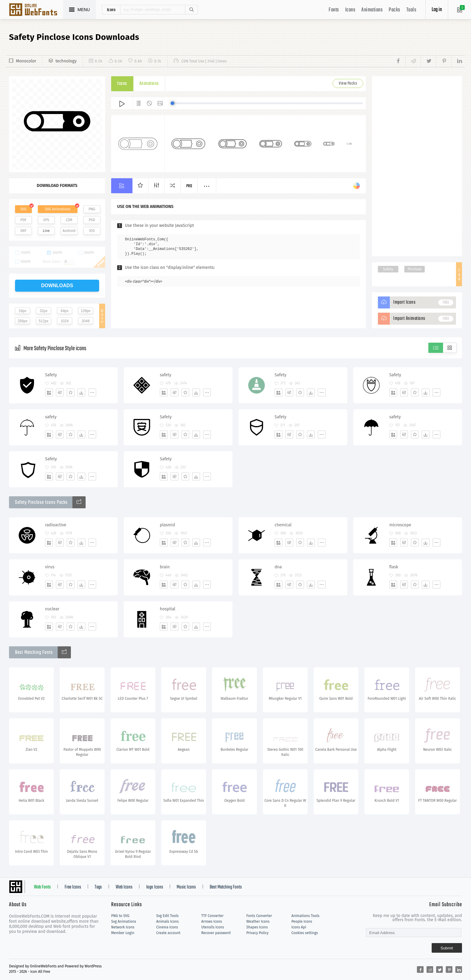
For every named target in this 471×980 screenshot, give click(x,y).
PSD (92, 220)
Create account (168, 933)
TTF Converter (212, 916)
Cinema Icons (167, 927)
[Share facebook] (400, 61)
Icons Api (299, 927)
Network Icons (123, 927)
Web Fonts (42, 887)
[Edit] (60, 392)
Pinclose (415, 269)
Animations (372, 10)
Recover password (216, 933)
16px (23, 311)
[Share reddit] (413, 61)
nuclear (52, 609)
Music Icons (186, 887)
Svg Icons (36, 10)
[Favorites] (71, 392)
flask (394, 567)
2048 (86, 321)
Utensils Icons (213, 927)
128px (86, 311)
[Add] (49, 392)
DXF (23, 231)
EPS (46, 220)
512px (44, 321)
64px (65, 311)
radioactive (56, 525)
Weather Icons (258, 921)
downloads (57, 286)
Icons (350, 10)
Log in (437, 10)
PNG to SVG (120, 916)
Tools (412, 10)
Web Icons (124, 887)
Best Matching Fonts (226, 887)
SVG (23, 209)
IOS (92, 231)
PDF (24, 220)
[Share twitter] (428, 61)
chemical (283, 525)
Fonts (334, 10)
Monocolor (26, 61)
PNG (92, 209)
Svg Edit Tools (167, 916)
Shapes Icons (257, 927)
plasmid (167, 525)
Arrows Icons (212, 921)
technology (66, 61)
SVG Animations (58, 209)
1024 (65, 321)
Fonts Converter (259, 916)
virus (50, 567)
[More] (92, 392)
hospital (168, 609)
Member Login (123, 933)
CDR (69, 220)
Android (69, 231)
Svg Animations (124, 921)
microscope (400, 525)
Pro (189, 186)
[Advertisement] (417, 166)
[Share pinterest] (444, 61)
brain (165, 567)
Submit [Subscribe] (447, 948)
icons (111, 10)
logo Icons (155, 887)
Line (46, 231)
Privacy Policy (257, 933)
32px (44, 311)
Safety (388, 269)
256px (23, 321)
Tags (98, 887)
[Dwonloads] (81, 392)
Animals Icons (167, 921)
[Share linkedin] (457, 61)
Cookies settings (305, 933)
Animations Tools (305, 916)
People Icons (302, 921)
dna (278, 567)
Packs (395, 10)
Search (191, 10)
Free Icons (73, 887)
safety (166, 375)
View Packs (348, 84)
